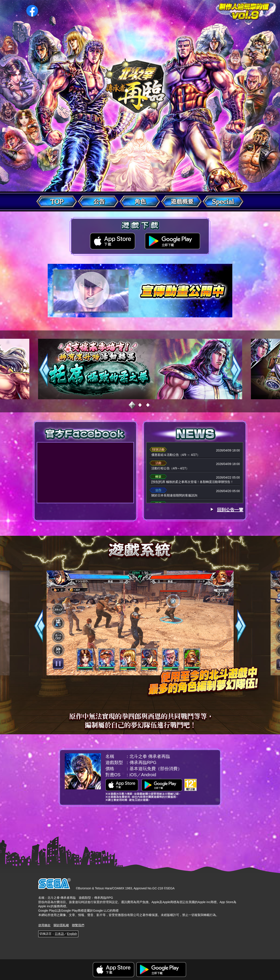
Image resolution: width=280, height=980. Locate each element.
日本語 (59, 934)
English (72, 934)
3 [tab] (148, 405)
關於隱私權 (61, 925)
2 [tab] (140, 405)
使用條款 (44, 925)
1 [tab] (132, 405)
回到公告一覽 (230, 510)
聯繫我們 (78, 925)
